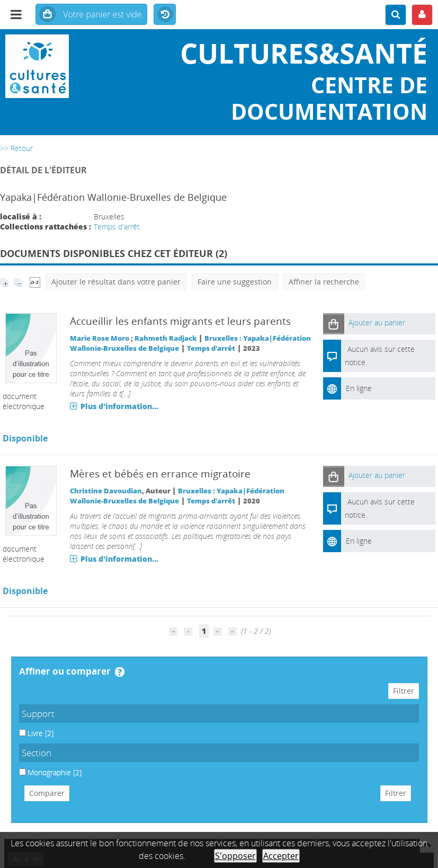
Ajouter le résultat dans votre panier (116, 282)
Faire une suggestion (235, 282)
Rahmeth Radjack (166, 338)
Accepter (281, 856)
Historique (165, 15)
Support (38, 714)
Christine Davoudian (106, 491)
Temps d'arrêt (117, 227)
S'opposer (235, 856)
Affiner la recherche (324, 282)
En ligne (359, 388)
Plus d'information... (119, 406)
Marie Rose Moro (100, 338)
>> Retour (16, 148)
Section (37, 753)
